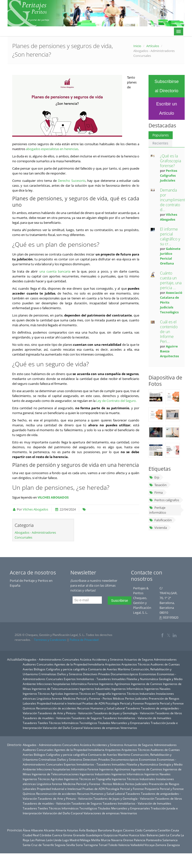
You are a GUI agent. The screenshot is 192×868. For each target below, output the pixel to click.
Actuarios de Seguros (139, 659)
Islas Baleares (149, 835)
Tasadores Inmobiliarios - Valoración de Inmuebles (137, 718)
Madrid (75, 840)
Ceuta (175, 830)
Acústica (86, 659)
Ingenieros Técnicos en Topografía (87, 694)
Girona (68, 835)
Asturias (73, 830)
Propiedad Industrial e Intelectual (59, 703)
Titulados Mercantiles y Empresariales (124, 723)
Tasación (158, 485)
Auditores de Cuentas (165, 664)
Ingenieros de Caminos (147, 684)
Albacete (37, 830)
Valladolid (137, 845)
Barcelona (105, 830)
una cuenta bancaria (55, 271)
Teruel (103, 845)
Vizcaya (149, 845)
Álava (27, 830)
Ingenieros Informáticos (128, 689)
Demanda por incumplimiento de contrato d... (174, 200)
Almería (61, 830)
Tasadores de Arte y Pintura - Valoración (65, 713)
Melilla (96, 840)
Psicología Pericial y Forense (125, 703)
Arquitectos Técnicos (136, 664)
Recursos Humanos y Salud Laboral (101, 708)
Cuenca (57, 835)
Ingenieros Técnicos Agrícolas (43, 694)
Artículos (153, 46)
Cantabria (150, 830)
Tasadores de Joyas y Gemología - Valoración (124, 713)
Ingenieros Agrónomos (115, 684)
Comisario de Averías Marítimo (109, 669)
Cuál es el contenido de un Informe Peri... (169, 332)
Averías (28, 669)
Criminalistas (48, 674)
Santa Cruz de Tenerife (38, 845)
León (49, 840)
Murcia (106, 840)
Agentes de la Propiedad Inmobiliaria (79, 664)
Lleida (58, 840)
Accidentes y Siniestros (108, 659)
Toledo (113, 845)
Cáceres (129, 830)
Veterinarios (129, 728)
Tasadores (133, 708)
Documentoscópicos (124, 674)
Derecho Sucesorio (72, 181)
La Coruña (173, 835)
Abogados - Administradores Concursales (51, 659)
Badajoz (92, 830)
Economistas (148, 674)
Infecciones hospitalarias (53, 684)
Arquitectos (113, 664)
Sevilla (71, 845)
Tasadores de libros (169, 713)
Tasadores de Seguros (87, 718)
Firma (156, 492)
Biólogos (40, 669)
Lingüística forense (49, 698)
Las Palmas (38, 840)
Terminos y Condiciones (50, 640)
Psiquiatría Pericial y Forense (164, 703)
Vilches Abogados (35, 509)
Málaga (85, 840)
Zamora (161, 845)
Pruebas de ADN (94, 703)
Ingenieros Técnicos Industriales (133, 694)
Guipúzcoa (111, 835)
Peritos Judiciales (137, 698)
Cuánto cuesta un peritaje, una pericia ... (171, 280)
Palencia (140, 840)
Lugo (66, 840)
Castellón (164, 830)
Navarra (117, 840)
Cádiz (139, 830)
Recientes (160, 143)
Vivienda (158, 528)
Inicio (137, 46)
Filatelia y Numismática (142, 679)
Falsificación (160, 520)
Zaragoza (173, 845)
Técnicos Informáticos (64, 723)
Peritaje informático (158, 510)
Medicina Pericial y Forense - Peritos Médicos (94, 698)
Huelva (123, 835)
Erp (154, 477)
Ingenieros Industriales (95, 689)
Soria (79, 845)
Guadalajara (94, 835)
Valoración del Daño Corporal (63, 728)
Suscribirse (120, 601)
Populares (161, 135)
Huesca (134, 835)
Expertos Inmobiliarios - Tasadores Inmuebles (95, 679)
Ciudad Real (31, 835)
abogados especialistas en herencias (52, 149)
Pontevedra (154, 840)
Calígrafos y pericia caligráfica (67, 669)
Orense (128, 840)
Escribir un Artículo (166, 109)
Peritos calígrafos (164, 500)
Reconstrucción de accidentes (56, 708)
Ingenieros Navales (157, 689)
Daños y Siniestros (70, 674)
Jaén (162, 835)
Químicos (29, 708)
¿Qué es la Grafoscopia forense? (171, 161)
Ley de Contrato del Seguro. (116, 401)
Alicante (49, 830)
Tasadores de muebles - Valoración (47, 718)
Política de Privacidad (84, 640)
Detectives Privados (96, 674)
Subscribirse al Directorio (166, 86)
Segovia (60, 845)
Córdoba (45, 835)
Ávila (82, 830)
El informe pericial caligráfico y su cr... (170, 236)
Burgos (117, 830)
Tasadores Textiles (35, 723)
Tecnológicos (88, 723)
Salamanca (170, 840)
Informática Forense (85, 684)
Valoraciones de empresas (102, 728)
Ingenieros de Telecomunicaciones (55, 689)
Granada (79, 835)
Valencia (124, 845)
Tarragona (91, 845)
